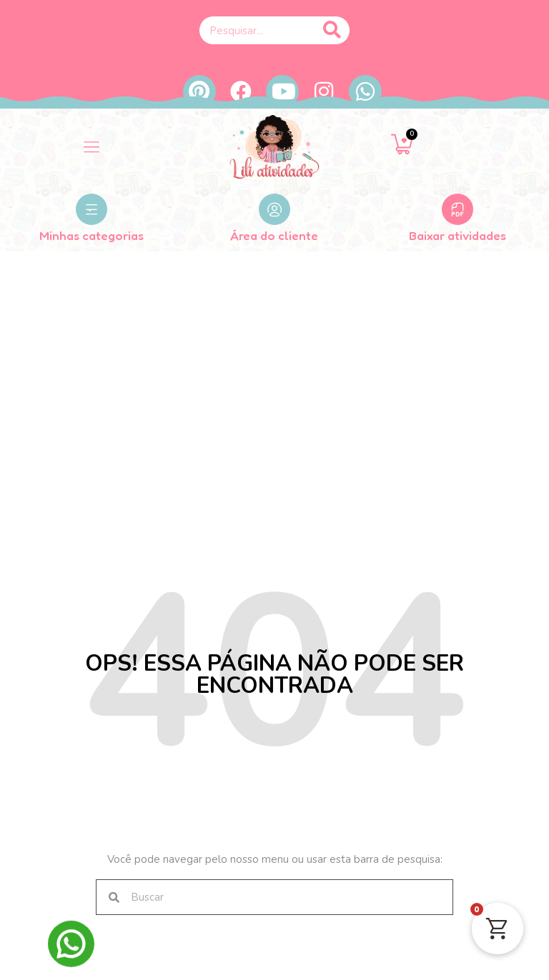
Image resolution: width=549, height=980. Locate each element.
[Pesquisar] (332, 30)
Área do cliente (274, 235)
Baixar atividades (457, 235)
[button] (91, 147)
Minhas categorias (91, 235)
